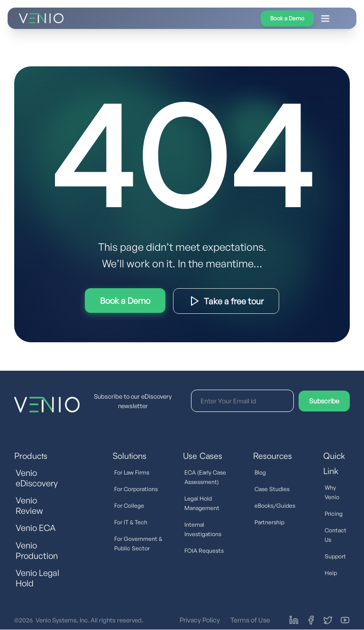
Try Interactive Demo (125, 301)
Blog (260, 472)
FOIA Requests (204, 551)
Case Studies (272, 489)
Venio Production (37, 550)
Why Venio (332, 492)
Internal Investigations (203, 529)
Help (331, 573)
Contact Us (336, 535)
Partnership (269, 522)
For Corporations (136, 489)
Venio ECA (36, 528)
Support (335, 556)
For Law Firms (132, 472)
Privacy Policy (200, 620)
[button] (212, 18)
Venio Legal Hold (37, 578)
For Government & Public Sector (138, 543)
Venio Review (29, 505)
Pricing (334, 514)
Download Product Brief (226, 301)
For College (129, 506)
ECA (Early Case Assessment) (205, 477)
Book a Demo (287, 18)
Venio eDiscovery (37, 478)
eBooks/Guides (275, 506)
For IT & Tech (131, 522)
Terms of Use (250, 620)
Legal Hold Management (202, 503)
